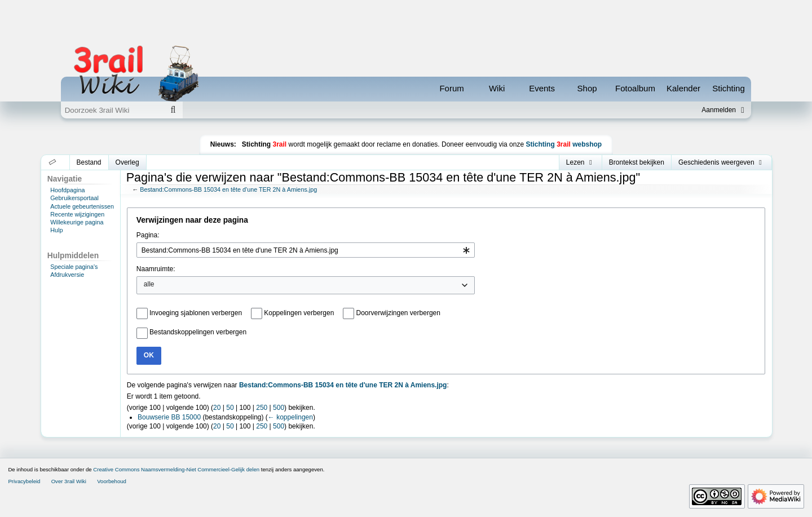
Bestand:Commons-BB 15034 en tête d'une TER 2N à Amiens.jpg (228, 189)
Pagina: (148, 235)
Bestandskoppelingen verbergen (198, 332)
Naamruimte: (156, 269)
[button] (53, 162)
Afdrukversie (67, 275)
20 (217, 408)
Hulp (56, 230)
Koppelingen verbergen (299, 313)
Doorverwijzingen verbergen (398, 313)
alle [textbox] (149, 284)
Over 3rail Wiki (69, 481)
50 (230, 408)
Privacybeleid (24, 481)
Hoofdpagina (67, 190)
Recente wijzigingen (77, 214)
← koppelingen (290, 417)
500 (279, 408)
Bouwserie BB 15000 (169, 417)
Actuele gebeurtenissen (82, 206)
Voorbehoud (112, 481)
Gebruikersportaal (74, 198)
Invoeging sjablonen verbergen (196, 313)
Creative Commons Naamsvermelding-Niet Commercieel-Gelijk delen (176, 469)
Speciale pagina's (74, 267)
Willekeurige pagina (77, 222)
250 (262, 408)
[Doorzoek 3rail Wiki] (112, 110)
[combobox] (306, 250)
